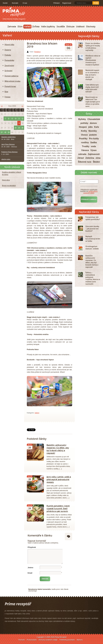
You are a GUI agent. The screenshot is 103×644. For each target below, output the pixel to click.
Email (30, 573)
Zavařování (9, 65)
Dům (20, 26)
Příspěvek (32, 547)
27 (2, 132)
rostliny (85, 142)
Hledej (96, 3)
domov (93, 123)
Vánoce (85, 150)
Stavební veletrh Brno (8, 137)
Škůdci (96, 162)
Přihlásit (57, 3)
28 (5, 132)
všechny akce (6, 159)
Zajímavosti (94, 154)
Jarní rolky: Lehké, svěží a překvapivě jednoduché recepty (59, 479)
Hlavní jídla (9, 45)
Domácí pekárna (11, 76)
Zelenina (90, 158)
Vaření (27, 26)
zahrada (82, 154)
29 (9, 132)
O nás (25, 3)
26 (22, 128)
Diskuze (70, 26)
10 (16, 119)
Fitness (7, 97)
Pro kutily (94, 139)
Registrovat (67, 3)
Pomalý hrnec (10, 86)
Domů (5, 3)
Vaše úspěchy (48, 26)
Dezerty (8, 50)
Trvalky (86, 146)
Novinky (93, 131)
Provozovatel (32, 640)
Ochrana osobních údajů (48, 640)
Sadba (94, 142)
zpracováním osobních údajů (90, 192)
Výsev (93, 150)
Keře (97, 127)
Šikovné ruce (85, 162)
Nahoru (80, 640)
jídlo (90, 127)
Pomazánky (9, 60)
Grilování (8, 71)
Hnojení (83, 127)
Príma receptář (14, 12)
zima (98, 158)
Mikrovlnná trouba (12, 81)
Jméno (30, 568)
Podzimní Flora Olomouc (9, 152)
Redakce (37, 52)
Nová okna (6, 180)
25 (19, 128)
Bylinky (82, 119)
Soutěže (61, 26)
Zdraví (81, 158)
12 (22, 119)
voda (93, 146)
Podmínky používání (67, 640)
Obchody (91, 26)
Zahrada (12, 26)
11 (19, 119)
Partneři (22, 640)
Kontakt (15, 3)
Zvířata (36, 26)
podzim (93, 135)
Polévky (8, 55)
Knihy (84, 131)
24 (16, 128)
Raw (6, 92)
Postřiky (83, 139)
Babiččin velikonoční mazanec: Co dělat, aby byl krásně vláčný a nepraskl (58, 449)
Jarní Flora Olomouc (8, 144)
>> (22, 106)
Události (80, 26)
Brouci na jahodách (9, 186)
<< (2, 106)
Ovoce (84, 135)
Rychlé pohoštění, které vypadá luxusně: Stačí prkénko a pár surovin (58, 508)
